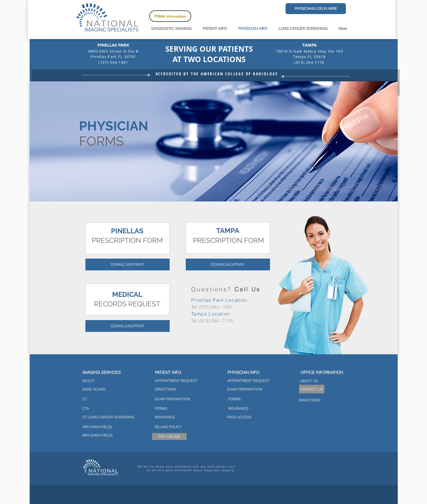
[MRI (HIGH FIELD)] (98, 427)
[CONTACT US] (312, 389)
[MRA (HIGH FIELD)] (98, 435)
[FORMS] (172, 409)
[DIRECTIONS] (169, 389)
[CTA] (86, 409)
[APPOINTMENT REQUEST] (177, 381)
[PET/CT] (90, 381)
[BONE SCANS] (94, 389)
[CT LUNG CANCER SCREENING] (109, 417)
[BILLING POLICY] (169, 427)
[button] (322, 373)
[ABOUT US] (320, 381)
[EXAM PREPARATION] (173, 399)
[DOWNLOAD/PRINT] (128, 264)
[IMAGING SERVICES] (105, 373)
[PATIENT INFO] (176, 373)
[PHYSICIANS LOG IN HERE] (316, 9)
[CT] (85, 399)
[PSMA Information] (170, 16)
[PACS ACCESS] (240, 417)
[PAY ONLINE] (169, 436)
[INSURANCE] (176, 417)
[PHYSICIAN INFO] (249, 373)
